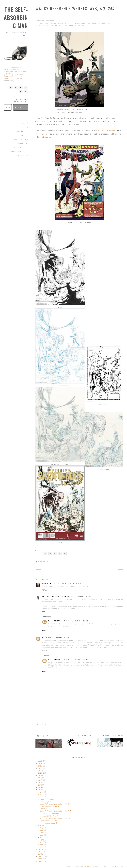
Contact (24, 135)
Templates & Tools (19, 139)
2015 (40, 785)
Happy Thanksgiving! (48, 797)
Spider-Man (40, 25)
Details (53, 24)
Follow (21, 107)
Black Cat (43, 809)
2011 (40, 852)
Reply (45, 590)
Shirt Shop (23, 143)
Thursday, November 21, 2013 (80, 597)
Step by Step (22, 156)
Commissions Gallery (18, 152)
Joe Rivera (92, 24)
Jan (42, 847)
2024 (41, 763)
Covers (46, 24)
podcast (107, 131)
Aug (42, 830)
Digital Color (63, 24)
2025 (40, 761)
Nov (42, 794)
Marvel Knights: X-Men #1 (49, 806)
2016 (40, 782)
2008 (40, 859)
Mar (42, 842)
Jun (42, 835)
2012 (40, 849)
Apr (42, 840)
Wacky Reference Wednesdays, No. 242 (55, 818)
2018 (40, 778)
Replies (48, 617)
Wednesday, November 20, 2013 (68, 584)
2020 (41, 773)
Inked (73, 24)
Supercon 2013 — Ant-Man (50, 816)
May (42, 837)
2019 (40, 775)
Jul (42, 833)
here (46, 121)
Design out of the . (113, 866)
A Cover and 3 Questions (49, 814)
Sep (42, 828)
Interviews (81, 24)
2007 (40, 861)
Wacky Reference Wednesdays (71, 25)
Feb (42, 844)
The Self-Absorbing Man (16, 18)
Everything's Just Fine (48, 802)
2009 (41, 856)
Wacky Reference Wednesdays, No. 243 (55, 811)
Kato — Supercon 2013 (48, 823)
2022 (41, 768)
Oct (42, 825)
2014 (40, 787)
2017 (40, 780)
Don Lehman (41, 134)
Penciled (102, 24)
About (25, 123)
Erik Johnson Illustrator (54, 597)
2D (43, 637)
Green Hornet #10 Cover (49, 821)
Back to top (41, 724)
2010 (40, 854)
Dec (42, 792)
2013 (40, 790)
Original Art (22, 131)
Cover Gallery (21, 147)
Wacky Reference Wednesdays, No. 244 (55, 804)
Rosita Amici (48, 584)
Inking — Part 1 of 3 (47, 799)
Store (25, 127)
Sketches (111, 24)
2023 (40, 766)
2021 (40, 771)
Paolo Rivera (54, 621)
